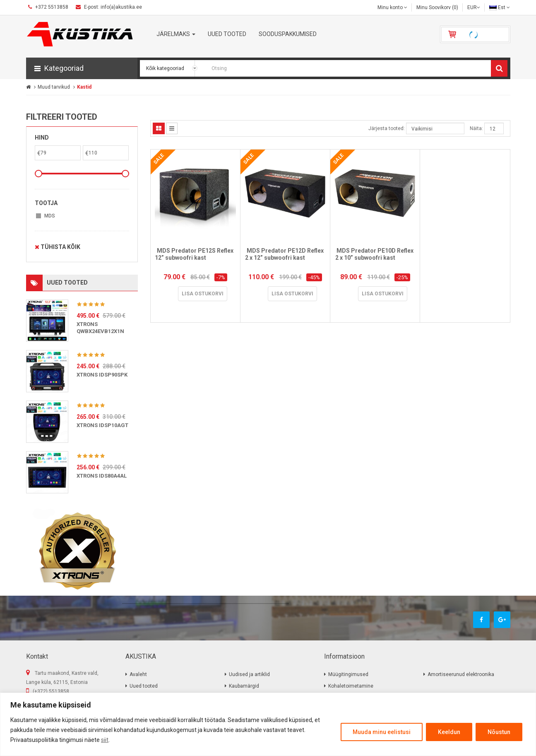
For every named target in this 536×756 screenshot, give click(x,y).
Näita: (476, 128)
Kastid (84, 87)
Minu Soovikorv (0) (437, 7)
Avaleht (138, 674)
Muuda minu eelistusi (382, 732)
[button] (82, 68)
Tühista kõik (58, 247)
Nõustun (499, 732)
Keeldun (449, 732)
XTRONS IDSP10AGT (102, 425)
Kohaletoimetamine (351, 686)
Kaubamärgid (244, 686)
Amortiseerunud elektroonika (461, 674)
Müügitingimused (348, 674)
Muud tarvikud (54, 87)
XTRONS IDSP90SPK (102, 375)
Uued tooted (144, 686)
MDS (50, 216)
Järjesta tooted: (387, 128)
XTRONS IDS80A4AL (102, 476)
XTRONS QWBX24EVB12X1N (100, 328)
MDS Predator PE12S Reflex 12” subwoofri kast (195, 257)
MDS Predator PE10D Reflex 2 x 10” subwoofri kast (375, 257)
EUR (474, 7)
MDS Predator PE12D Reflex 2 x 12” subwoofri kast (285, 257)
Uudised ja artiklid (249, 674)
